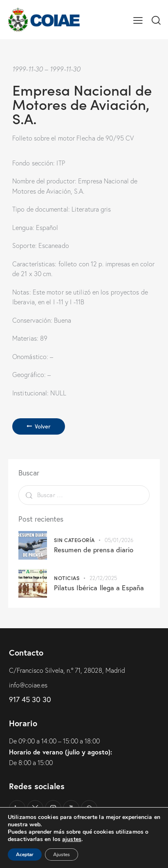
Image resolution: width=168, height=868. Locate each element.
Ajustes (62, 855)
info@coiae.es (28, 685)
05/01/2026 (119, 540)
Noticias (67, 578)
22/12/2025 (103, 578)
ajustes (72, 839)
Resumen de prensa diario (94, 550)
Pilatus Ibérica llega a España (99, 588)
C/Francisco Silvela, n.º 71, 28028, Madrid (67, 670)
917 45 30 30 (30, 699)
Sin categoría (74, 540)
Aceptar (25, 855)
